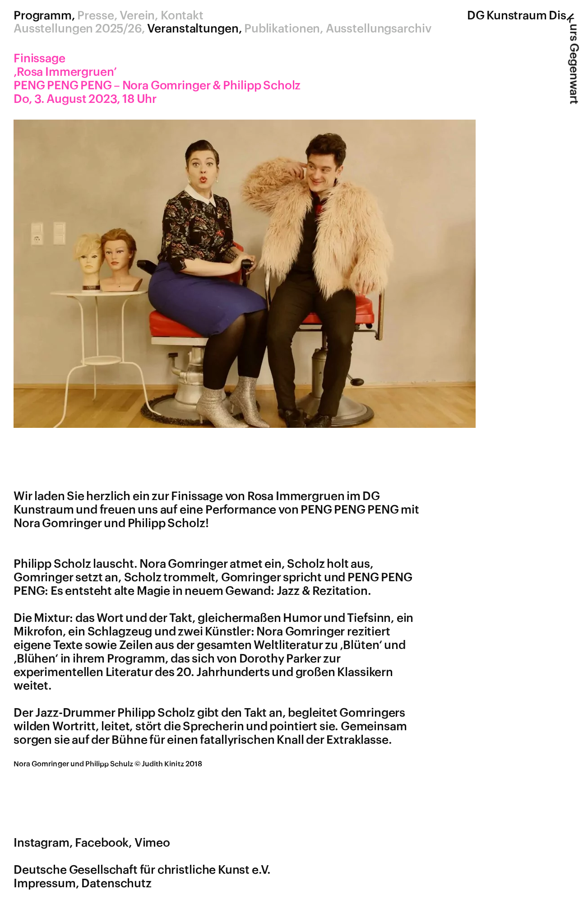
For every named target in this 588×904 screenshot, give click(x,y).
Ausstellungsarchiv (379, 29)
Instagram (42, 843)
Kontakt (182, 16)
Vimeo (152, 843)
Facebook (102, 843)
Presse (95, 16)
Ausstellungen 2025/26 (78, 29)
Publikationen (282, 29)
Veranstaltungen (193, 29)
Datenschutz (116, 884)
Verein (137, 16)
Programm (43, 16)
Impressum (45, 884)
